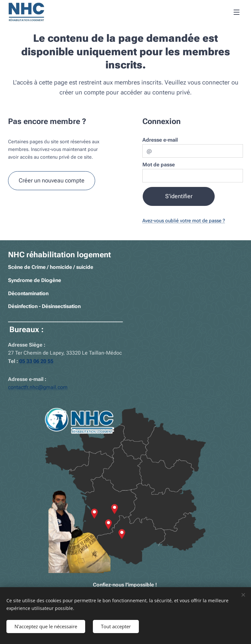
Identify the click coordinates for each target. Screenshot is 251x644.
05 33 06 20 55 (36, 361)
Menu (237, 12)
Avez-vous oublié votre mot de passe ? (184, 221)
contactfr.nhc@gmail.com (38, 388)
